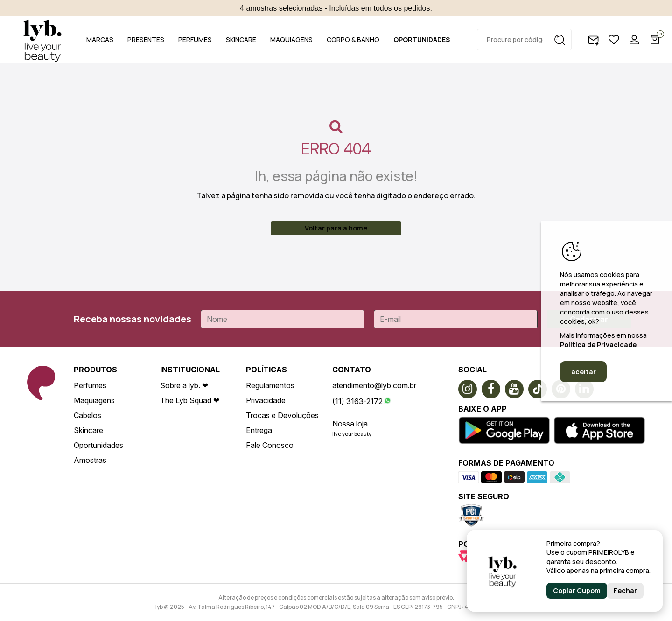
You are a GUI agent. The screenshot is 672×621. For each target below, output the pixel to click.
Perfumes (90, 385)
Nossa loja (350, 424)
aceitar (584, 372)
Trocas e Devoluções (282, 415)
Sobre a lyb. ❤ (184, 385)
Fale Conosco (270, 445)
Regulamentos (270, 385)
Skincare (88, 430)
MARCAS (100, 39)
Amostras (90, 460)
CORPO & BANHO (353, 39)
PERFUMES (195, 39)
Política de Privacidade (598, 345)
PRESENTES (146, 39)
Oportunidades (98, 445)
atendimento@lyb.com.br (374, 385)
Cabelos (87, 415)
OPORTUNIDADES (422, 39)
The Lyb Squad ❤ (190, 400)
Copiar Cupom (577, 590)
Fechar (625, 590)
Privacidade (266, 400)
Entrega (259, 430)
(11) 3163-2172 (357, 401)
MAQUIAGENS (291, 39)
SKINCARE (241, 39)
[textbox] (524, 40)
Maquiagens (94, 400)
